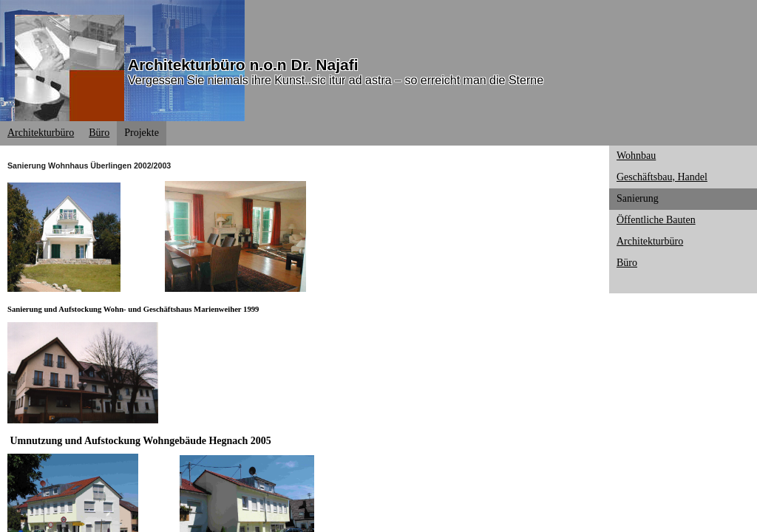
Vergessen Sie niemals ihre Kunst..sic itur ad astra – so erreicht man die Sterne (336, 80)
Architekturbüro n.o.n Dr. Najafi (243, 65)
